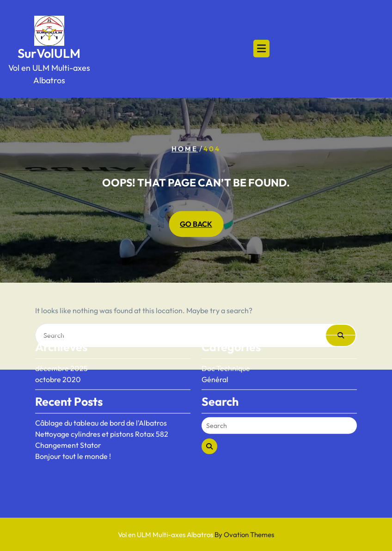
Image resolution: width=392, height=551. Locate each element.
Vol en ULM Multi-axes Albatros (196, 535)
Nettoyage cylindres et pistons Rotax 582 (102, 415)
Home (185, 149)
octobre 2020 (58, 360)
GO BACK (196, 224)
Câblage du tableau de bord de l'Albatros (101, 403)
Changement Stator (68, 426)
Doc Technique (226, 349)
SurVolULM (49, 53)
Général (215, 360)
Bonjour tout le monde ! (73, 437)
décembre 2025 (61, 349)
